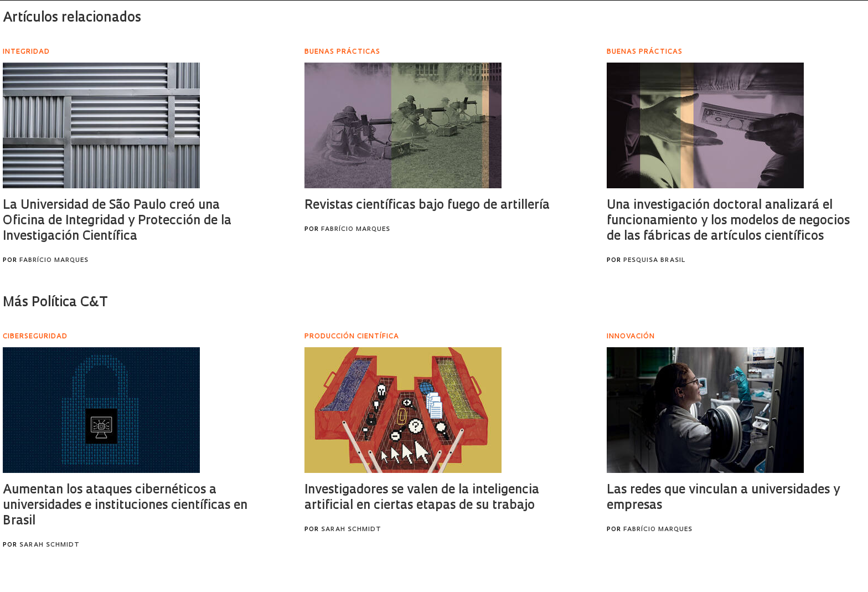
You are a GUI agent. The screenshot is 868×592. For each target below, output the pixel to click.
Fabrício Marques (54, 261)
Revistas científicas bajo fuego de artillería (427, 206)
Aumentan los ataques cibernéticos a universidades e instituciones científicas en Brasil (125, 506)
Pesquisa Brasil (654, 261)
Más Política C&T (55, 303)
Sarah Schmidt (50, 545)
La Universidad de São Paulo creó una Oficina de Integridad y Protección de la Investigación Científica (117, 221)
